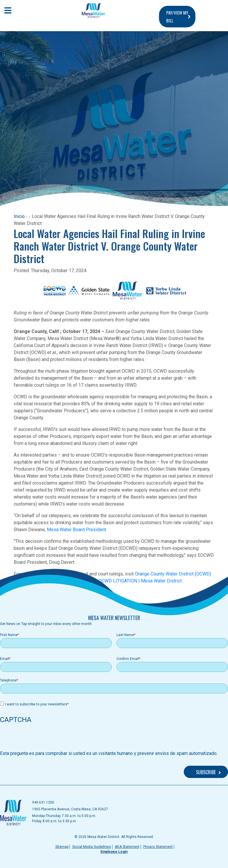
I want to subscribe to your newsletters (36, 704)
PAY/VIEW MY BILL (177, 16)
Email (5, 659)
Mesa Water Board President (76, 530)
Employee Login (114, 852)
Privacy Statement (158, 847)
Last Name (125, 635)
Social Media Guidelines (92, 847)
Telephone (8, 680)
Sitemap (62, 847)
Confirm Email (128, 659)
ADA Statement (127, 847)
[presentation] (44, 739)
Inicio (19, 216)
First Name (9, 635)
